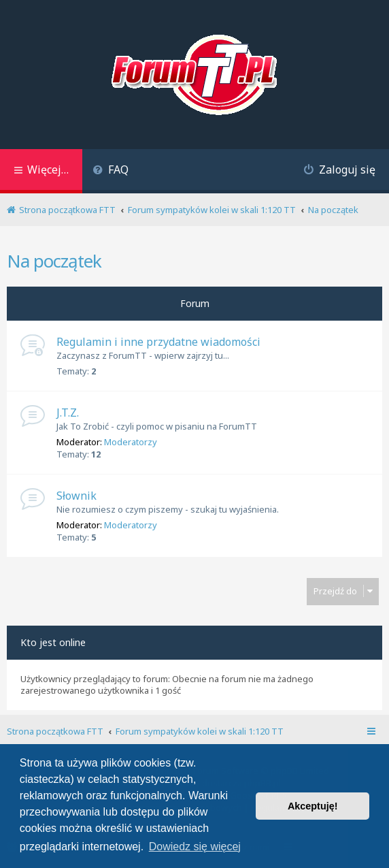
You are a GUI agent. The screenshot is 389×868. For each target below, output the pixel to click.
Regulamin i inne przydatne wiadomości (158, 342)
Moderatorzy (131, 442)
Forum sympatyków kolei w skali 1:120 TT (200, 731)
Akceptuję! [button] (313, 806)
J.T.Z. (68, 413)
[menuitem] (111, 171)
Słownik (77, 496)
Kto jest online (53, 642)
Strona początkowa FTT (55, 731)
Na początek (54, 261)
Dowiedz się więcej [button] (195, 847)
